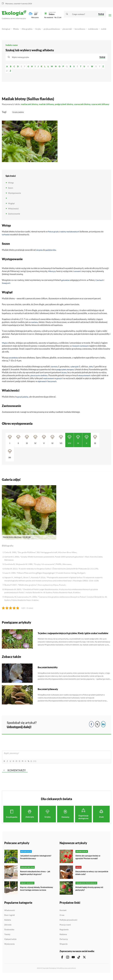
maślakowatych (76, 235)
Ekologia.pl (6, 30)
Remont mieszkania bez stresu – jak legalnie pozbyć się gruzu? (36, 877)
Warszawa (9, 4)
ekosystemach (86, 379)
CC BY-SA (27, 541)
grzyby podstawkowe (54, 30)
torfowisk (6, 238)
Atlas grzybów (28, 30)
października (52, 254)
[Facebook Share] (91, 728)
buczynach (54, 385)
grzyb (57, 235)
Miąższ (5, 347)
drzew (64, 376)
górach (61, 382)
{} (35, 765)
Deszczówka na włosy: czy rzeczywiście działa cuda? (87, 877)
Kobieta (8, 925)
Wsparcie (64, 949)
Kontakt (63, 915)
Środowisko (9, 934)
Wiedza (17, 30)
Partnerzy (64, 944)
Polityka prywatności (68, 925)
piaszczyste (36, 379)
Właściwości (13, 212)
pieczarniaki (71, 30)
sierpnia (40, 254)
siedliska (45, 379)
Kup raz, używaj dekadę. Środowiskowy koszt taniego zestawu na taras (37, 894)
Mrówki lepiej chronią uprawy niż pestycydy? (90, 892)
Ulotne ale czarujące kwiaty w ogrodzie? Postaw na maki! (89, 861)
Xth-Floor (18, 541)
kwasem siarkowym (82, 350)
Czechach (101, 284)
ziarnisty (55, 370)
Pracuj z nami (65, 929)
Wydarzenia (9, 949)
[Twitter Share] (97, 728)
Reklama (63, 939)
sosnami (78, 275)
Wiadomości (10, 915)
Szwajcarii (6, 287)
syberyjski (76, 370)
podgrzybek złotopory (67, 373)
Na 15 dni (58, 18)
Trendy (7, 939)
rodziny (65, 235)
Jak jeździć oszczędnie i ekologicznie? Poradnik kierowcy (37, 861)
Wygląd (11, 207)
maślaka (35, 326)
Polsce (51, 235)
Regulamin (64, 934)
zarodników (14, 362)
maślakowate (98, 30)
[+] (39, 765)
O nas (62, 920)
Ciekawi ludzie (10, 944)
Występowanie (14, 197)
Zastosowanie (14, 217)
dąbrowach (43, 385)
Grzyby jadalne (18, 116)
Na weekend (49, 18)
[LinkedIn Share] (103, 728)
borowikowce (84, 30)
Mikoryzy (52, 275)
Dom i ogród (10, 920)
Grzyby (40, 30)
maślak (5, 33)
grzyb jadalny (24, 400)
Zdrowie (8, 929)
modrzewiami (49, 382)
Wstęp (11, 186)
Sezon (11, 192)
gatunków (66, 284)
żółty (93, 370)
